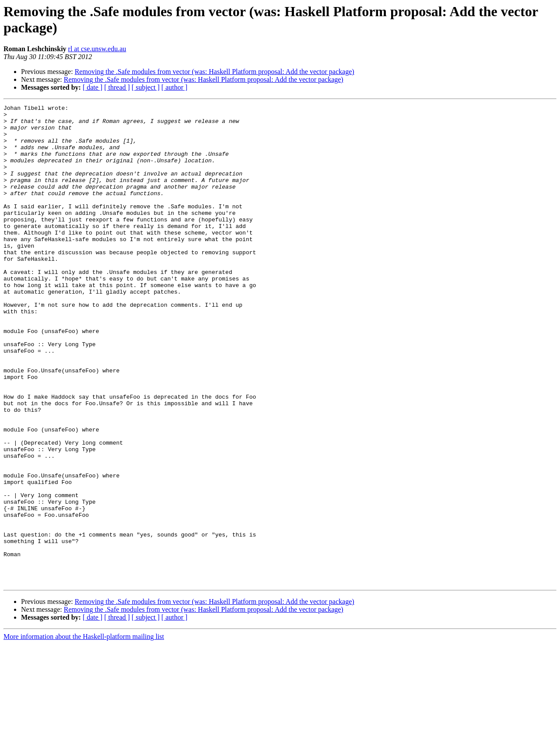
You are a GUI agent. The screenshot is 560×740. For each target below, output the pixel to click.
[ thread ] (117, 87)
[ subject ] (146, 87)
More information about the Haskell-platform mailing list (84, 732)
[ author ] (175, 87)
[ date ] (93, 87)
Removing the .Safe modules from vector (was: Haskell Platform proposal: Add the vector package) (215, 72)
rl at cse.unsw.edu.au (97, 49)
